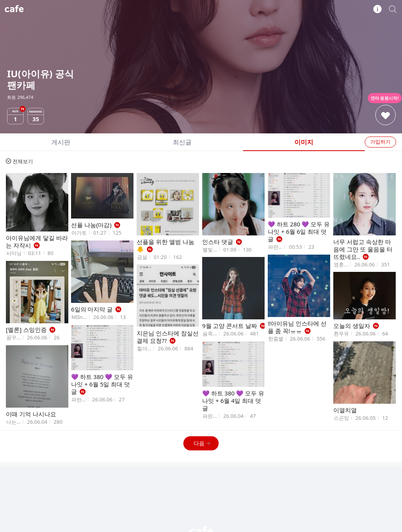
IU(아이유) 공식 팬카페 (201, 9)
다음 (202, 443)
